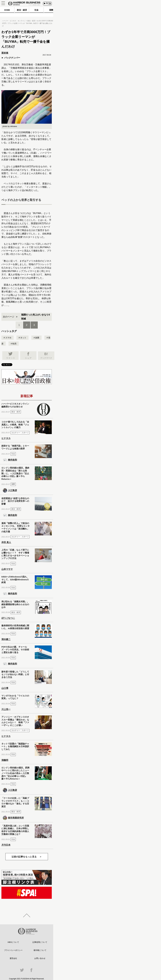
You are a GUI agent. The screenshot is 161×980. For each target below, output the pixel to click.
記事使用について (40, 942)
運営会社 (13, 958)
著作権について (40, 950)
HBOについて (13, 942)
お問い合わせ (40, 958)
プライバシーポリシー (13, 950)
